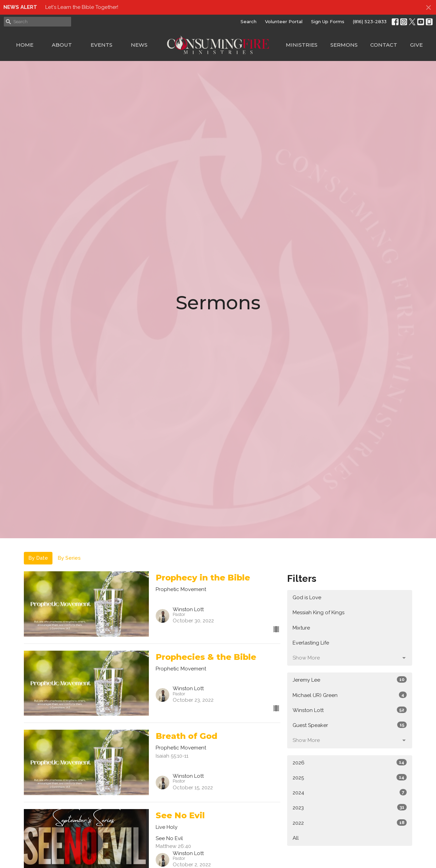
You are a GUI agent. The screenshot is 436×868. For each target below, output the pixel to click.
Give (416, 45)
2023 (350, 807)
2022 (350, 823)
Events (102, 45)
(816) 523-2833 (370, 21)
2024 (350, 792)
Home (25, 45)
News (139, 45)
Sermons (344, 45)
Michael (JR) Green (350, 695)
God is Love (307, 598)
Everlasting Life (311, 643)
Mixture (301, 628)
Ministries (302, 45)
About (62, 45)
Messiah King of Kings (318, 613)
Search (248, 21)
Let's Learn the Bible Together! (82, 7)
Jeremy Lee (350, 680)
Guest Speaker (350, 725)
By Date (38, 558)
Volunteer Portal (284, 21)
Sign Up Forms (328, 21)
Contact (384, 45)
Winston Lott (350, 710)
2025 (350, 777)
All (296, 838)
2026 (350, 762)
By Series (69, 558)
